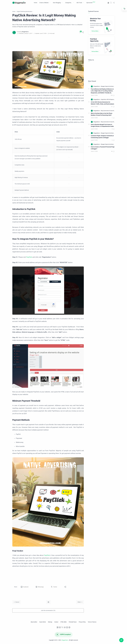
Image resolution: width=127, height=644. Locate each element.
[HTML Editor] (64, 622)
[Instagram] (60, 627)
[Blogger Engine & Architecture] (108, 86)
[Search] (111, 3)
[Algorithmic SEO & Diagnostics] (108, 99)
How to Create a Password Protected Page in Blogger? (103, 148)
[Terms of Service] (92, 622)
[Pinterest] (69, 627)
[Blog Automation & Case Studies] (109, 111)
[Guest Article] (43, 622)
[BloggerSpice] (25, 32)
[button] (108, 3)
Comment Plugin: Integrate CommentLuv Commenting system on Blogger (102, 137)
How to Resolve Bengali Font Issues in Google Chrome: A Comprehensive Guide (102, 125)
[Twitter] (62, 627)
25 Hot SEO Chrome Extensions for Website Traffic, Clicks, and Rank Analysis (102, 103)
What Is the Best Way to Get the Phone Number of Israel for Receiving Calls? (102, 114)
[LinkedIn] (67, 627)
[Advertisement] (48, 43)
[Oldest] (80, 602)
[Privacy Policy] (82, 622)
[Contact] (56, 622)
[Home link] (48, 602)
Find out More (95, 31)
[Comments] (80, 33)
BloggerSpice (65, 640)
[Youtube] (65, 627)
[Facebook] (58, 627)
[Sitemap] (50, 622)
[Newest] (16, 602)
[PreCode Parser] (73, 622)
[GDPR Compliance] (64, 634)
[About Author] (34, 622)
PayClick (29, 257)
